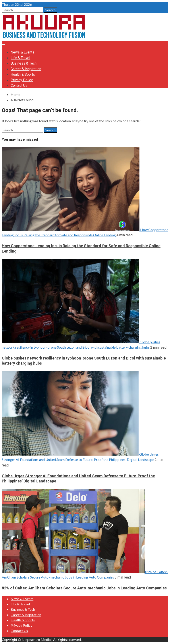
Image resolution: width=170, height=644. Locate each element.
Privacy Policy (22, 80)
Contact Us (19, 86)
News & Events (22, 52)
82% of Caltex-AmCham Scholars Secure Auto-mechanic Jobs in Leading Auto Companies (84, 588)
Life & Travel (20, 58)
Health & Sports (23, 74)
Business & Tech (24, 63)
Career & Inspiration (26, 69)
